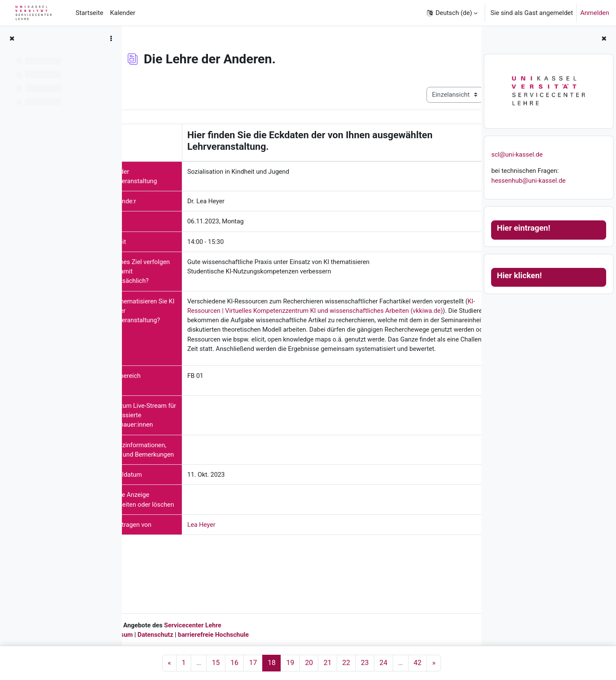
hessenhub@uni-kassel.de (528, 181)
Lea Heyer (230, 575)
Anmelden (595, 13)
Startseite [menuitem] (90, 13)
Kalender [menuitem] (123, 13)
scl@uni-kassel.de (517, 154)
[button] (452, 13)
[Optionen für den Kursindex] (111, 39)
